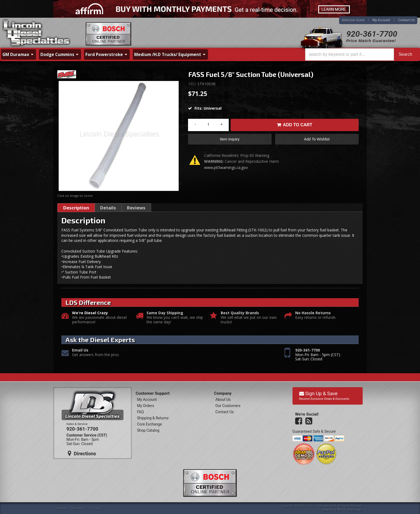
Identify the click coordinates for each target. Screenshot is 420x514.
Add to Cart (298, 125)
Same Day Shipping (165, 313)
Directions (82, 453)
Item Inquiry (230, 139)
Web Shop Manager (350, 510)
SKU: (193, 84)
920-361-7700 (372, 34)
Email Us (80, 350)
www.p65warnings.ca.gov (226, 167)
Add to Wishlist (317, 139)
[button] (361, 54)
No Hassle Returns (313, 313)
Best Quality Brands (240, 313)
